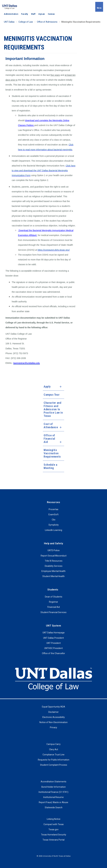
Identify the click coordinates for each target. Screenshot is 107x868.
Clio (54, 520)
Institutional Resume (53, 797)
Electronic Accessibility (54, 717)
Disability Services (54, 566)
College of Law (26, 22)
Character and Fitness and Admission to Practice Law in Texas (53, 409)
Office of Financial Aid (49, 439)
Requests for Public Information (54, 760)
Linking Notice (54, 819)
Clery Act (54, 749)
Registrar (53, 602)
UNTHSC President (53, 648)
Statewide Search (54, 807)
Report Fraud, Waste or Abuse (53, 802)
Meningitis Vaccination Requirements (52, 453)
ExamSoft (53, 514)
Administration (11, 14)
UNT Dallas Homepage (54, 633)
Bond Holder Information (54, 787)
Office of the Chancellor (53, 653)
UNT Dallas (9, 22)
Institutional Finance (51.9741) (53, 792)
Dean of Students (54, 597)
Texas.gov (53, 829)
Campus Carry (53, 744)
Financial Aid (54, 607)
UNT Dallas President (53, 638)
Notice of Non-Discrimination (53, 722)
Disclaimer (53, 712)
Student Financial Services (53, 612)
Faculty (25, 14)
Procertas (53, 509)
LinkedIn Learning (53, 530)
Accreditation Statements (53, 782)
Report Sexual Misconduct (54, 556)
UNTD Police (54, 550)
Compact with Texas (54, 824)
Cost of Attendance (51, 426)
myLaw (42, 14)
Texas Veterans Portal (53, 840)
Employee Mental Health (53, 571)
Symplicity (54, 525)
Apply (47, 386)
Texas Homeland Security (54, 835)
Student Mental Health (53, 576)
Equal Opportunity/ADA (53, 707)
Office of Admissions (47, 22)
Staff (33, 14)
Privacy (53, 727)
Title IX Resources (54, 561)
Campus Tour (52, 395)
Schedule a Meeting (51, 466)
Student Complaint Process (54, 765)
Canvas (51, 14)
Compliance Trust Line (53, 755)
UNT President (54, 643)
